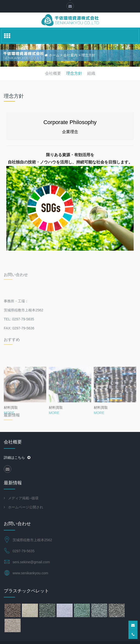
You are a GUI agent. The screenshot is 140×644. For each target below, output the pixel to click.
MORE (9, 435)
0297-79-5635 (24, 551)
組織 (91, 73)
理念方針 (88, 55)
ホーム (54, 55)
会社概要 (53, 73)
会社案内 (70, 55)
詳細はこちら (17, 457)
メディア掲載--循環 (23, 498)
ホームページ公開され (26, 507)
